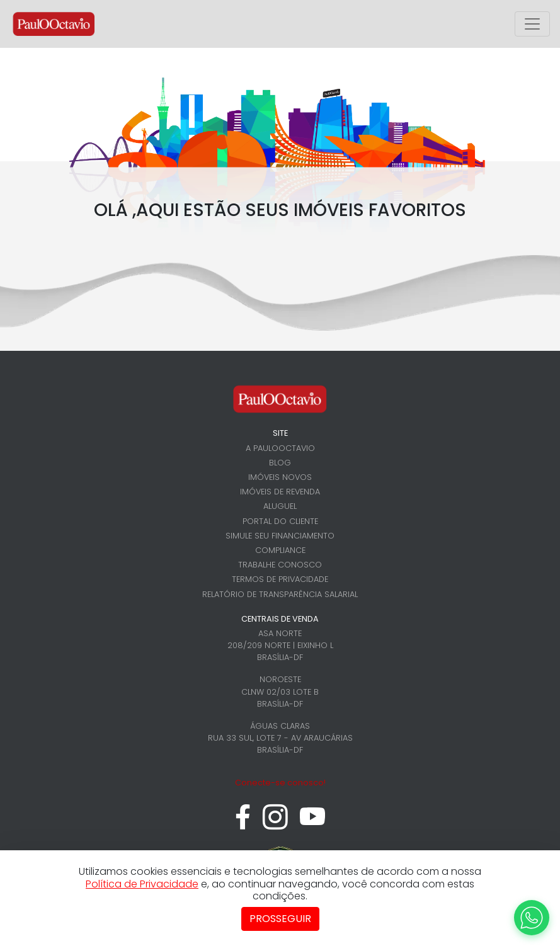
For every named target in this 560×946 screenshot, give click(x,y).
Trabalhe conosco (280, 565)
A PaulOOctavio (280, 448)
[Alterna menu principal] (532, 24)
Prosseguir (280, 919)
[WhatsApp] (532, 918)
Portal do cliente (280, 521)
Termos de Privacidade (280, 579)
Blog (280, 463)
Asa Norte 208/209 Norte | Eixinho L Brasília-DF (280, 645)
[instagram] (275, 823)
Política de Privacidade (142, 884)
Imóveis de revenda (280, 492)
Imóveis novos (280, 477)
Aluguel (280, 506)
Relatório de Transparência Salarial (280, 594)
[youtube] (313, 823)
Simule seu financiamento (280, 536)
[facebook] (243, 823)
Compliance (280, 550)
